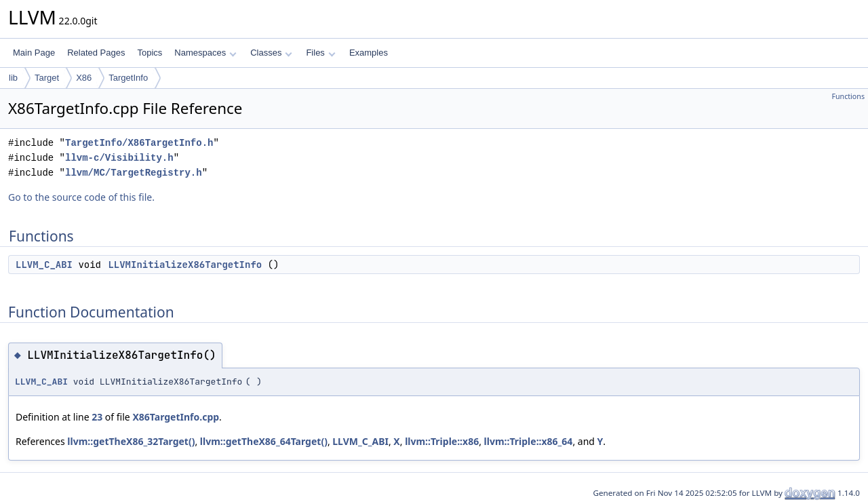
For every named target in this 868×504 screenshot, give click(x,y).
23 (97, 417)
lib (13, 78)
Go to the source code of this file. (81, 197)
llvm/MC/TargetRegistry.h (134, 173)
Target (47, 78)
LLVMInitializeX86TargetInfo (185, 265)
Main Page (34, 53)
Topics (150, 53)
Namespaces (205, 53)
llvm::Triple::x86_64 (529, 441)
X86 (84, 78)
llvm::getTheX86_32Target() (131, 441)
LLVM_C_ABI (44, 265)
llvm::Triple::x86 (442, 441)
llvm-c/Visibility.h (119, 158)
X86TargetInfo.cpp (176, 417)
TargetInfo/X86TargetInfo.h (139, 143)
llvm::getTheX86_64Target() (264, 441)
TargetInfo (128, 78)
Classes (271, 53)
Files (320, 53)
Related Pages (96, 53)
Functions (848, 96)
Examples (369, 53)
